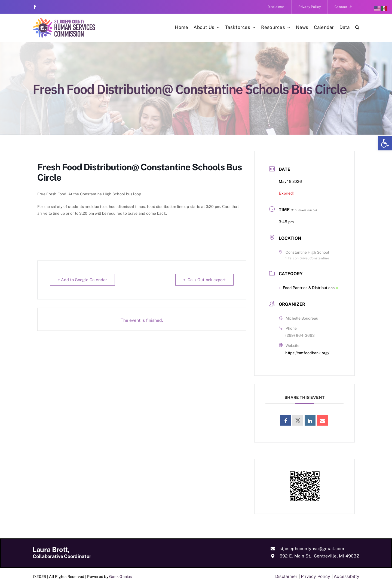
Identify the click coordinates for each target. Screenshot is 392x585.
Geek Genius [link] (121, 577)
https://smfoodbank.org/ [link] (307, 353)
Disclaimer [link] (286, 576)
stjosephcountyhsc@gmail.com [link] (312, 549)
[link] (385, 143)
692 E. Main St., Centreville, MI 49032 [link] (319, 556)
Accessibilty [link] (347, 576)
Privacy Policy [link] (316, 576)
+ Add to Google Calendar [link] (82, 280)
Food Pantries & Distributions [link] (308, 288)
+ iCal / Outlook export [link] (204, 280)
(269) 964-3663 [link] (300, 335)
